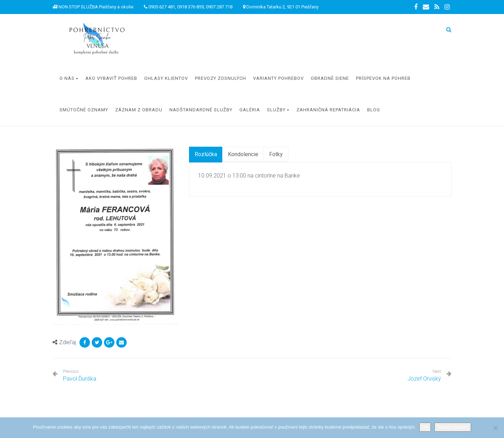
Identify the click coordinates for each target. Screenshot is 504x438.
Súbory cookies (453, 427)
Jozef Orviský (424, 379)
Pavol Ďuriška (80, 376)
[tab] (206, 155)
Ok (425, 427)
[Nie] (495, 428)
